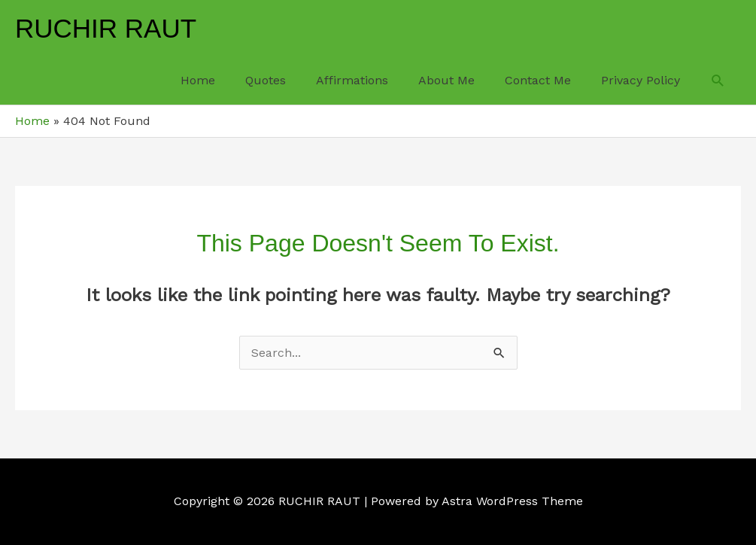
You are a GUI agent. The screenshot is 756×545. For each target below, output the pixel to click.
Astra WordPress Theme (512, 501)
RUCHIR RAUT (106, 28)
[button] (718, 81)
